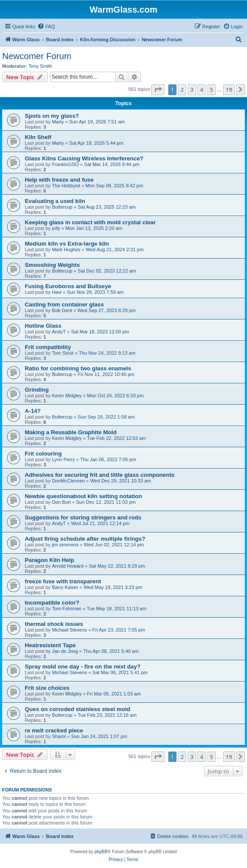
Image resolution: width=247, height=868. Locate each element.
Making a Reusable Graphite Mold (71, 432)
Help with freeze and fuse (59, 180)
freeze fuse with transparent (63, 581)
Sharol (59, 736)
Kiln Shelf (38, 137)
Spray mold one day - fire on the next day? (83, 667)
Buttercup (62, 207)
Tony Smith (40, 66)
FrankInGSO (65, 164)
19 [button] (229, 90)
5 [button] (212, 90)
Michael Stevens (69, 630)
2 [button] (182, 90)
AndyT (59, 332)
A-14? (33, 411)
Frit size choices (47, 688)
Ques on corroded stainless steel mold (78, 709)
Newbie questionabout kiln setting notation (83, 496)
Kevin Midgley (67, 396)
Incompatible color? (52, 603)
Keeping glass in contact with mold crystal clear (90, 222)
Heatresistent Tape (50, 645)
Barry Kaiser (65, 587)
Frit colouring (43, 454)
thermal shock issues (54, 624)
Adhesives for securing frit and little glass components (100, 475)
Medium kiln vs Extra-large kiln (67, 244)
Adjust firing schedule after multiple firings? (85, 539)
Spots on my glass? (52, 116)
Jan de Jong (65, 651)
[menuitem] (46, 27)
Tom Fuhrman (67, 609)
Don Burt (61, 502)
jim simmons (65, 545)
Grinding (37, 390)
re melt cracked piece (54, 730)
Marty (58, 122)
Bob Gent (62, 310)
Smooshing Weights (52, 265)
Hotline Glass (43, 326)
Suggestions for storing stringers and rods (83, 517)
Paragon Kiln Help (50, 560)
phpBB (101, 852)
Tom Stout (63, 353)
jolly (56, 228)
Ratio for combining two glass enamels (78, 368)
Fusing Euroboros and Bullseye (68, 286)
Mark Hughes (66, 249)
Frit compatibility (48, 347)
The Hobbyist (66, 186)
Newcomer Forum (37, 56)
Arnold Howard (68, 566)
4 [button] (202, 90)
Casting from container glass (64, 304)
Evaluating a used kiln (55, 201)
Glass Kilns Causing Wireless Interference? (84, 158)
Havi (57, 292)
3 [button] (192, 90)
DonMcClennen (68, 481)
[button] (158, 90)
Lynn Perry (63, 459)
